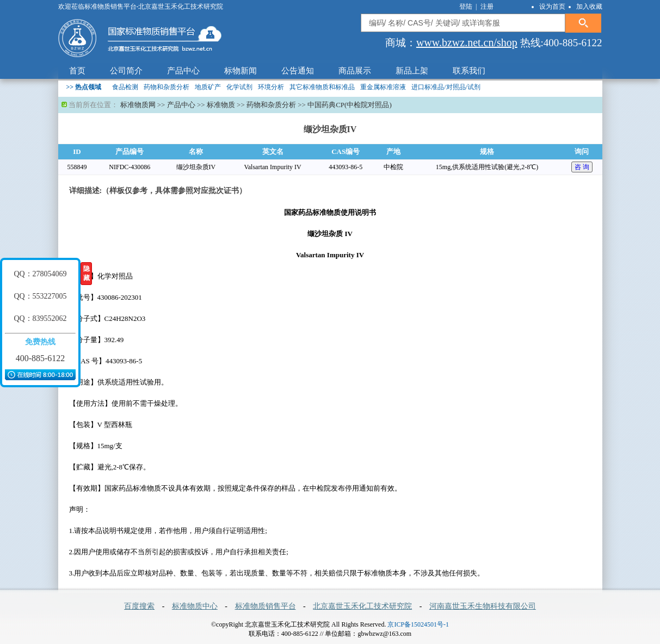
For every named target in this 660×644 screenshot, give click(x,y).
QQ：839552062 (40, 318)
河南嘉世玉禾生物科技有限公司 (483, 606)
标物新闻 (240, 71)
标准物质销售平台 (266, 606)
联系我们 (469, 71)
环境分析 (271, 87)
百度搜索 (139, 606)
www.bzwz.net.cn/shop (467, 42)
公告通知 (298, 71)
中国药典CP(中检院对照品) (350, 105)
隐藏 (87, 273)
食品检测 (125, 87)
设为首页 (552, 7)
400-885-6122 (41, 358)
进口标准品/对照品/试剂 (446, 87)
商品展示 (355, 71)
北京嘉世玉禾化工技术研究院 (362, 606)
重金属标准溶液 (383, 87)
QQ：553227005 (40, 296)
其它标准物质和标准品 (322, 87)
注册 (487, 7)
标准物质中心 (195, 606)
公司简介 (126, 71)
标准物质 (221, 105)
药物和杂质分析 (166, 87)
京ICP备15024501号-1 (418, 624)
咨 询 (582, 167)
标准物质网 (138, 105)
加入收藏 (589, 7)
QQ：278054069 (40, 274)
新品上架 (412, 71)
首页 (77, 71)
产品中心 (183, 71)
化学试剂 (239, 87)
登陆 (467, 7)
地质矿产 (208, 87)
